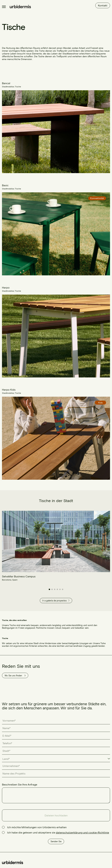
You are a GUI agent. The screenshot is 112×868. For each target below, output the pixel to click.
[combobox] (56, 759)
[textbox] (8, 759)
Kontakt (103, 5)
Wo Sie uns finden (15, 675)
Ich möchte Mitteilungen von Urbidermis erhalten (37, 827)
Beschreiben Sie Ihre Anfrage (20, 784)
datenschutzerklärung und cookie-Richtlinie (82, 832)
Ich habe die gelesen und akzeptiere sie (58, 832)
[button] (49, 589)
